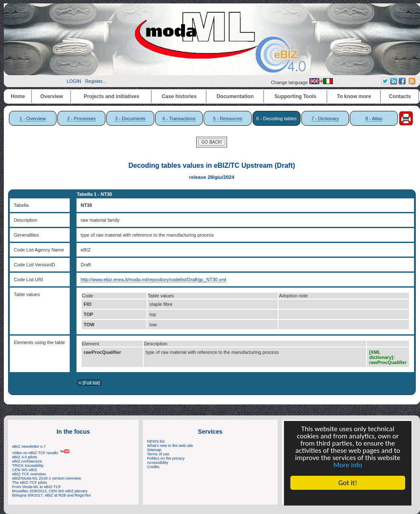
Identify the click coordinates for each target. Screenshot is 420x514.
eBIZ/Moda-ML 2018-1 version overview (47, 478)
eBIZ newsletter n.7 (29, 446)
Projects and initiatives (112, 96)
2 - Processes (81, 119)
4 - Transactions (179, 119)
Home (18, 96)
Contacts (400, 96)
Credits (153, 467)
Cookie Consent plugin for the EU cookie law (348, 497)
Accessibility (158, 463)
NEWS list (156, 441)
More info (348, 465)
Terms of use (158, 454)
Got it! (348, 483)
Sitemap (154, 450)
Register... (96, 81)
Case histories (179, 96)
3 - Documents (130, 119)
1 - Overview (33, 119)
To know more (354, 96)
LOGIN (74, 81)
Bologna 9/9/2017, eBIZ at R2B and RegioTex (52, 495)
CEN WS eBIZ (25, 470)
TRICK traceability (28, 466)
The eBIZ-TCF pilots (30, 483)
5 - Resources (227, 119)
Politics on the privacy (166, 458)
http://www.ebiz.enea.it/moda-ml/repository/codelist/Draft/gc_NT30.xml (153, 280)
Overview (52, 96)
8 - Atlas (374, 119)
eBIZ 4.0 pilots (25, 457)
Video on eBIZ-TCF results (41, 453)
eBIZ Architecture (27, 461)
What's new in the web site (170, 446)
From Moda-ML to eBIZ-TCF (37, 487)
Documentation (235, 96)
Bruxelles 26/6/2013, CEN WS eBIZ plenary (50, 491)
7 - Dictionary (325, 119)
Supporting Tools (295, 96)
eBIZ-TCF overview (29, 474)
